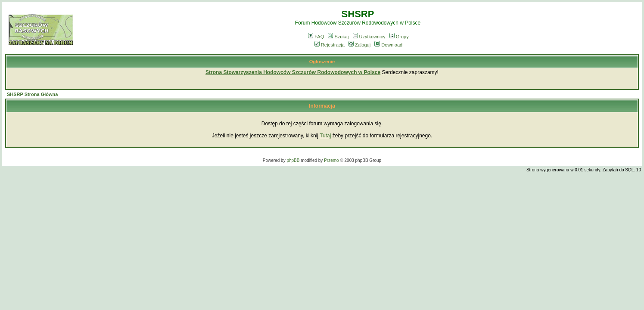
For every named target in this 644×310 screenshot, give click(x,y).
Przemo (331, 160)
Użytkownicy (369, 37)
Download (388, 45)
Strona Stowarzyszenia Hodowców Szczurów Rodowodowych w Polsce (293, 72)
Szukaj (338, 37)
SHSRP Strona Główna (32, 94)
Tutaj (325, 136)
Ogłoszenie (322, 62)
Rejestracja (330, 45)
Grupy (399, 37)
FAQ (316, 37)
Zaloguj (359, 45)
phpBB (293, 160)
